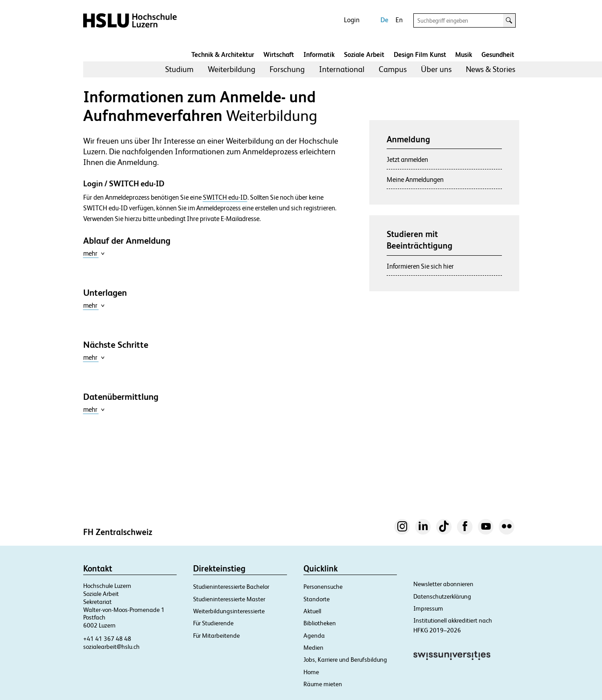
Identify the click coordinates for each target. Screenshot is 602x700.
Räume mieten (323, 684)
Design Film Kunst (420, 54)
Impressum (428, 608)
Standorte (317, 599)
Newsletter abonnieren (443, 584)
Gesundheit (498, 54)
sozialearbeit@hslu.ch (111, 647)
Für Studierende (213, 623)
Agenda (314, 636)
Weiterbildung (232, 69)
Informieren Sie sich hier (420, 266)
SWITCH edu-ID (225, 197)
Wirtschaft (279, 54)
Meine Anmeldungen (415, 179)
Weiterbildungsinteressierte (229, 611)
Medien (313, 648)
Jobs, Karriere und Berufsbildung (345, 660)
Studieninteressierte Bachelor (231, 587)
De (384, 20)
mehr (94, 253)
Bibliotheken (320, 623)
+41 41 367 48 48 (107, 639)
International (342, 69)
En (399, 20)
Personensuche (323, 587)
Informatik (319, 54)
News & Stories (491, 69)
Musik (464, 54)
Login (352, 20)
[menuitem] (179, 69)
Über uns (436, 69)
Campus (393, 69)
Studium (179, 69)
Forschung (287, 69)
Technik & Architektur (223, 54)
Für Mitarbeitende (216, 636)
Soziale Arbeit (364, 54)
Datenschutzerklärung (442, 596)
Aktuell (312, 611)
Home (311, 672)
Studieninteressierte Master (229, 599)
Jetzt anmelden (407, 159)
